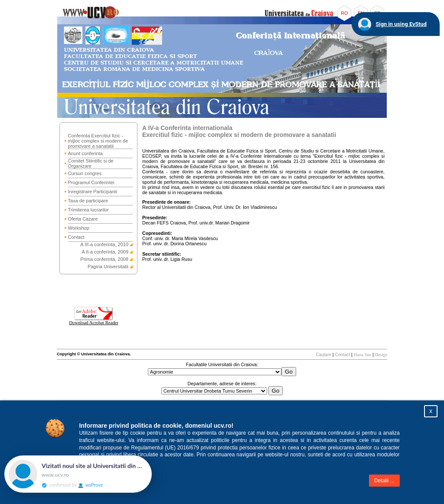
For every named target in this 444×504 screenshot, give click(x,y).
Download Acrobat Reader (94, 321)
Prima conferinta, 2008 (104, 259)
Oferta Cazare (83, 219)
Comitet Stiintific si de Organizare (91, 163)
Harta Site (362, 355)
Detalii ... (384, 481)
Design (381, 355)
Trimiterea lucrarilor (88, 210)
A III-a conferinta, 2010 (104, 244)
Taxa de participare (88, 201)
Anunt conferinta (85, 153)
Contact (76, 237)
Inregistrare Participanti (93, 192)
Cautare (323, 355)
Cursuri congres (85, 173)
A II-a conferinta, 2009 (105, 252)
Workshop (79, 228)
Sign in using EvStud (401, 24)
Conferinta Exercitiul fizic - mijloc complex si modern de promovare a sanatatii (98, 141)
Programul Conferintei (91, 182)
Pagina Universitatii (108, 267)
